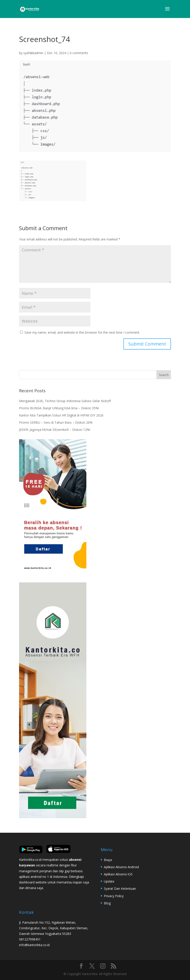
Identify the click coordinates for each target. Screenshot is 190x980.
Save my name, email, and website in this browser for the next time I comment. (82, 332)
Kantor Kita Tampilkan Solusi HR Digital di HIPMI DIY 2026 (61, 415)
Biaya (108, 860)
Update (109, 881)
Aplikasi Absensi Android (121, 867)
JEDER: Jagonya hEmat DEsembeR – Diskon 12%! (55, 430)
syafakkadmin (33, 53)
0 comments (79, 53)
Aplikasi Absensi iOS (118, 874)
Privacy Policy (114, 896)
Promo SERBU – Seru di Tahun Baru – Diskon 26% (56, 422)
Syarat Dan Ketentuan (120, 889)
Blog (107, 903)
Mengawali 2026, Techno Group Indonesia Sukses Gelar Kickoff (65, 401)
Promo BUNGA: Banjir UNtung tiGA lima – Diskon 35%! (59, 408)
